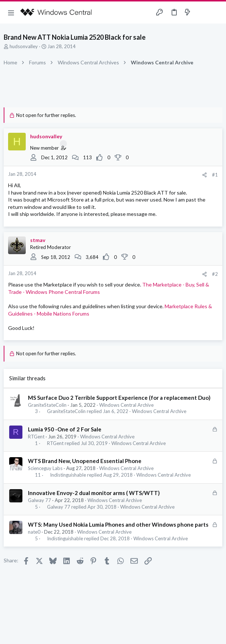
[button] (11, 13)
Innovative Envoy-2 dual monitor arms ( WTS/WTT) (94, 493)
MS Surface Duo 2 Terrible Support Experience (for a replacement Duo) (119, 398)
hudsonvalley (24, 46)
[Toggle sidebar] (202, 13)
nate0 (34, 532)
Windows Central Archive (126, 405)
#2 (215, 274)
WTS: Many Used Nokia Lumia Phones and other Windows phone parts (118, 524)
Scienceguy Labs (45, 468)
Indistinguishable (68, 475)
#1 (215, 175)
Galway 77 (40, 500)
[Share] (205, 175)
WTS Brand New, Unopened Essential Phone (85, 461)
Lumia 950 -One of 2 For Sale (65, 429)
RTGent (36, 437)
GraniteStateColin (47, 405)
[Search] (216, 13)
